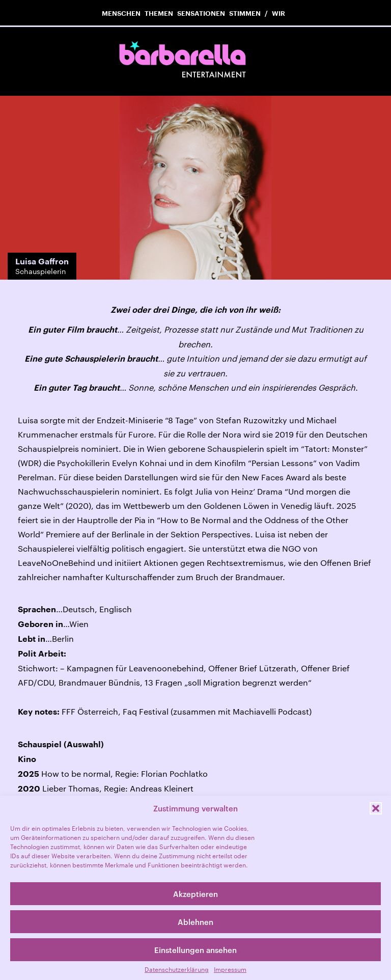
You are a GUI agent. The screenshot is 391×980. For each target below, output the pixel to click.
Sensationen (201, 13)
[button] (376, 808)
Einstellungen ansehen (195, 950)
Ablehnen (195, 922)
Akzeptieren (195, 894)
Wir (278, 13)
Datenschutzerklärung (177, 969)
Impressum (230, 969)
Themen (159, 13)
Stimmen (245, 13)
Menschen (121, 13)
